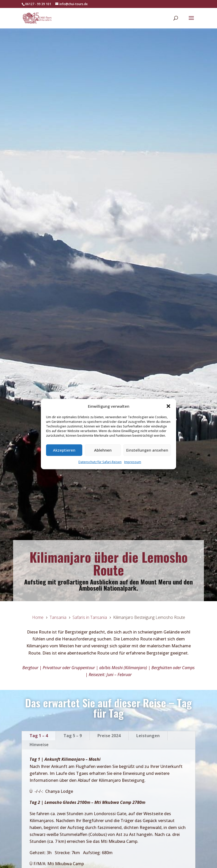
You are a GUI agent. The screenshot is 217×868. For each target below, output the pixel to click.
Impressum (133, 462)
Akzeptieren (64, 450)
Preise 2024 (109, 736)
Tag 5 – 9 (73, 736)
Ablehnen (103, 450)
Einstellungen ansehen (147, 450)
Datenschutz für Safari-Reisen (100, 462)
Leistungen (148, 736)
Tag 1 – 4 (39, 736)
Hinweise (39, 745)
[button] (168, 406)
